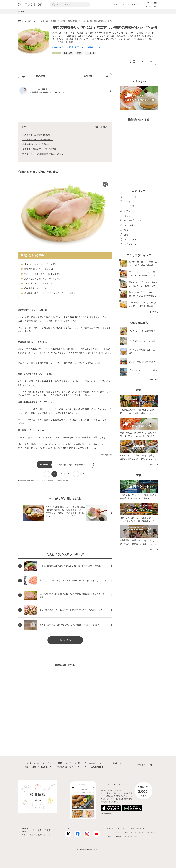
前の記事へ (42, 76)
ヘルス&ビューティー (96, 763)
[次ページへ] (83, 474)
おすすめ (135, 4)
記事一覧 (110, 828)
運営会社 (110, 836)
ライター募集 (130, 828)
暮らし (80, 763)
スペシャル (82, 767)
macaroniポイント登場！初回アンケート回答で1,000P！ (78, 47)
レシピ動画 (115, 4)
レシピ (46, 763)
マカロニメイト (47, 767)
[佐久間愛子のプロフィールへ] (65, 91)
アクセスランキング (65, 767)
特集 (26, 767)
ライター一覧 (119, 828)
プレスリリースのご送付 (116, 832)
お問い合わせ (140, 828)
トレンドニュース (32, 763)
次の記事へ (89, 76)
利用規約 (118, 836)
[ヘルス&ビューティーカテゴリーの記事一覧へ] (57, 53)
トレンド (126, 4)
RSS (127, 832)
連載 (34, 767)
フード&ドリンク (116, 763)
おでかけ (70, 763)
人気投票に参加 (97, 767)
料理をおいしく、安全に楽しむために (143, 832)
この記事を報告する (106, 455)
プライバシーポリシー (130, 836)
